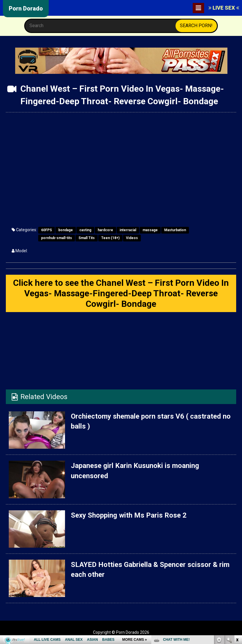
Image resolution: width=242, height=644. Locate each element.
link (237, 553)
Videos (132, 238)
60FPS (47, 230)
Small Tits (87, 238)
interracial (128, 230)
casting (85, 230)
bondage (66, 230)
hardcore (105, 230)
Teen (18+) (110, 238)
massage (150, 230)
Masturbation (175, 230)
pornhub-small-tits (57, 238)
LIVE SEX (224, 8)
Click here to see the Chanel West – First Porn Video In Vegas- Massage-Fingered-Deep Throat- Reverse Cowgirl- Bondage (121, 293)
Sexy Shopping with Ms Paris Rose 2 (129, 515)
